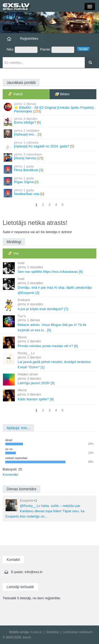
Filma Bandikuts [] (50, 169)
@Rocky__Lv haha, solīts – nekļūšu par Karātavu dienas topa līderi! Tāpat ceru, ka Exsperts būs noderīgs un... (45, 508)
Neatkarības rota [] (50, 193)
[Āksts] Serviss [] (50, 157)
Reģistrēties (29, 38)
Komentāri (10, 475)
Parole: (57, 50)
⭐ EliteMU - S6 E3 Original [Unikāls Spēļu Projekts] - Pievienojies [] (50, 108)
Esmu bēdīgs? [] (50, 121)
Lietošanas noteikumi (78, 632)
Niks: (22, 50)
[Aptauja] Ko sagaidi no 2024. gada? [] (50, 145)
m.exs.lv (36, 632)
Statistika (52, 632)
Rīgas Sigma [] (50, 181)
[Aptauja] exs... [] (50, 133)
